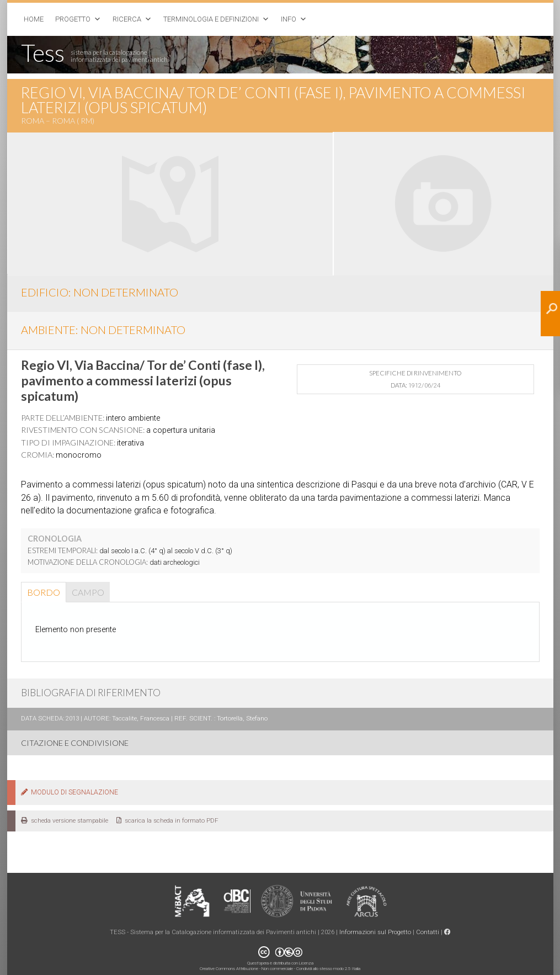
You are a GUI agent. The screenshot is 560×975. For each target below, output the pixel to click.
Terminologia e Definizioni (211, 19)
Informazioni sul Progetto (375, 932)
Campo (88, 592)
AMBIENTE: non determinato (103, 330)
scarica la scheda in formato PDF (167, 820)
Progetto (73, 19)
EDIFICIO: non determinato (100, 292)
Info (289, 19)
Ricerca (127, 19)
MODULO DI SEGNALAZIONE (70, 792)
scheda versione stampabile (65, 820)
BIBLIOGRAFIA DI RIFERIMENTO (91, 693)
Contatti (428, 932)
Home (34, 19)
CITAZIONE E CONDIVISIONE (75, 743)
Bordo (44, 592)
